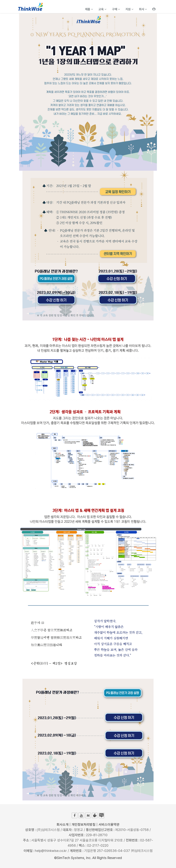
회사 (143, 9)
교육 (102, 9)
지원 (129, 9)
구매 (116, 9)
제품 (89, 9)
